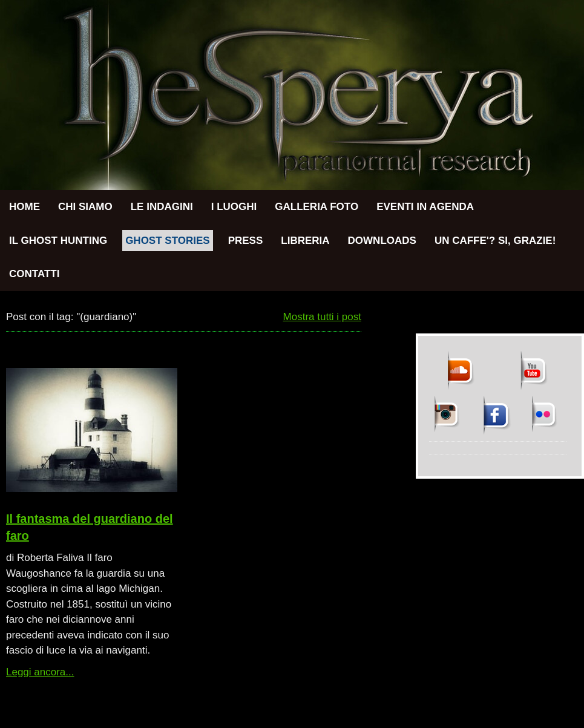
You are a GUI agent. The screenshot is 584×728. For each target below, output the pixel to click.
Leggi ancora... (40, 672)
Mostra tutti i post (322, 317)
